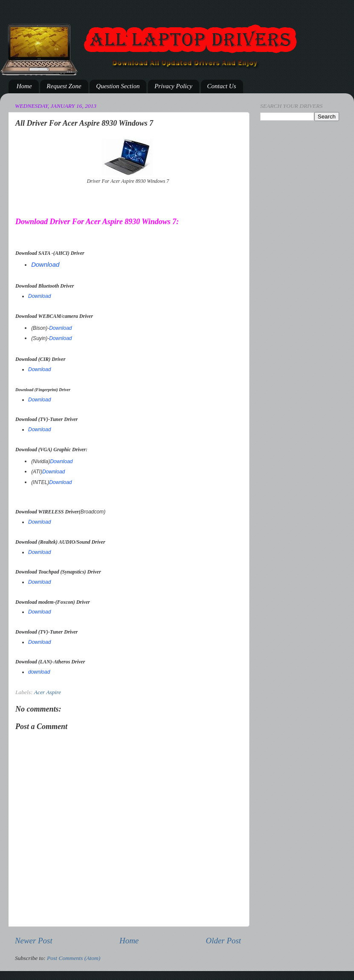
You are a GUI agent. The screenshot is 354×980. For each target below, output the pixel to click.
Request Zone (64, 86)
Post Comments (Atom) (74, 958)
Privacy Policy (173, 86)
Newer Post (34, 941)
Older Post (223, 941)
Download (45, 265)
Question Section (118, 86)
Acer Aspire (48, 692)
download (39, 672)
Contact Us (222, 86)
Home (24, 86)
